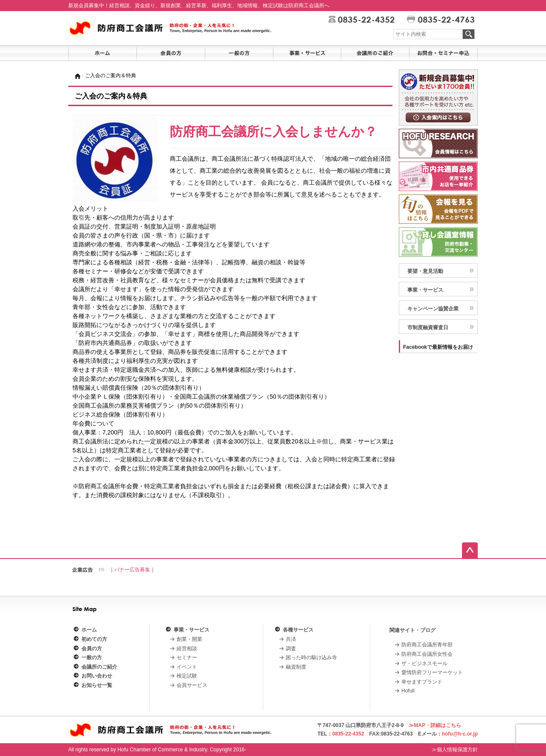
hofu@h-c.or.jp (460, 734)
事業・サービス (425, 290)
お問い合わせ (97, 676)
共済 (291, 639)
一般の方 (92, 658)
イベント (187, 667)
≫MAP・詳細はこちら (435, 725)
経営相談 (187, 649)
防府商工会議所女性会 (427, 654)
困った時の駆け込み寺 (311, 658)
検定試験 (187, 676)
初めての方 (94, 639)
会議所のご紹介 (99, 667)
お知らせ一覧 (97, 685)
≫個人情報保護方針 (455, 750)
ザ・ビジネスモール (424, 663)
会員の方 (92, 649)
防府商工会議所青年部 (427, 645)
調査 (291, 649)
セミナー (187, 658)
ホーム (89, 630)
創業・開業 (189, 639)
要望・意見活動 (425, 271)
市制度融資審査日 (428, 327)
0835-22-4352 (348, 734)
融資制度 (296, 667)
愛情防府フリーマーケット (432, 672)
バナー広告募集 (132, 570)
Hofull (408, 691)
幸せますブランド (422, 682)
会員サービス (192, 685)
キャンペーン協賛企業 (433, 309)
